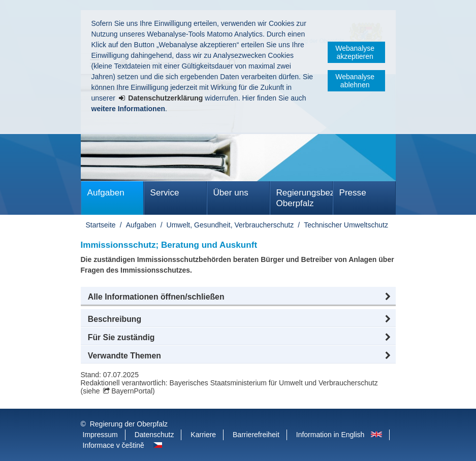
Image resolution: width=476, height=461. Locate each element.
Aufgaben (106, 193)
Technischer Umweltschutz (346, 225)
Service (165, 193)
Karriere (203, 435)
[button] (238, 297)
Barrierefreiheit (256, 435)
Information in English (330, 435)
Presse (353, 193)
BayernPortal (132, 391)
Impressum (100, 435)
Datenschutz (154, 435)
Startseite (101, 225)
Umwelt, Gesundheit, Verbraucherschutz (230, 225)
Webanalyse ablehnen (355, 81)
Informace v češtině (114, 445)
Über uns (231, 193)
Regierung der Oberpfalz (129, 424)
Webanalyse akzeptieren (355, 52)
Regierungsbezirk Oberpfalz (305, 198)
